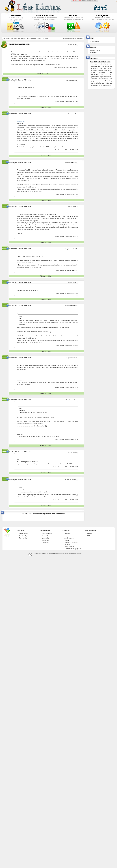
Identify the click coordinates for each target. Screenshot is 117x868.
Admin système (69, 538)
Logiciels (67, 536)
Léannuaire (45, 538)
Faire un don (23, 538)
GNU (95, 1)
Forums (90, 534)
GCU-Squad (90, 1)
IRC (88, 536)
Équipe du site (24, 534)
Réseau (67, 540)
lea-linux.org (21, 121)
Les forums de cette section (19, 38)
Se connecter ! (94, 42)
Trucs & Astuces (47, 536)
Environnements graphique (73, 549)
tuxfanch (75, 400)
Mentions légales (24, 536)
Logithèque (45, 540)
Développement (69, 547)
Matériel (67, 544)
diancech (75, 80)
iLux (76, 452)
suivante (80, 38)
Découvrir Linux (47, 534)
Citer (47, 74)
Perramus (75, 479)
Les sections (7, 38)
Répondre (40, 74)
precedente (73, 38)
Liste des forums (95, 51)
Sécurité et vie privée (71, 542)
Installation (68, 534)
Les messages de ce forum (34, 38)
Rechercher (93, 53)
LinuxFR (84, 1)
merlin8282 (74, 162)
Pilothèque (45, 542)
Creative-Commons (76, 554)
